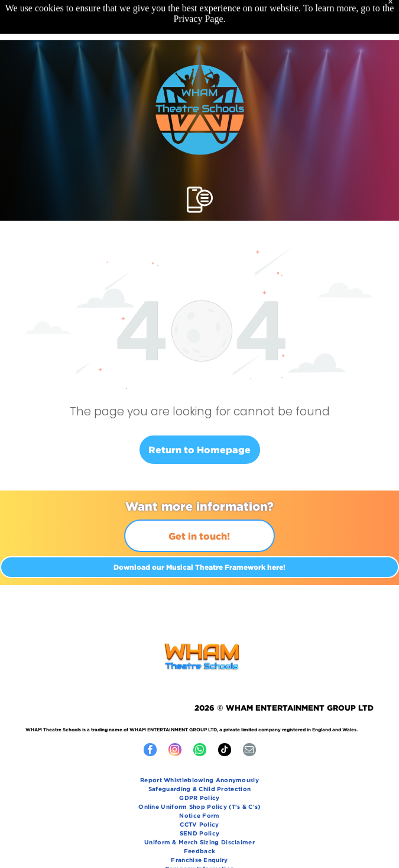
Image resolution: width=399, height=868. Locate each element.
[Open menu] (200, 200)
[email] (249, 751)
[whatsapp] (200, 751)
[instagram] (175, 751)
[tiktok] (225, 751)
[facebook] (150, 751)
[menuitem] (199, 781)
